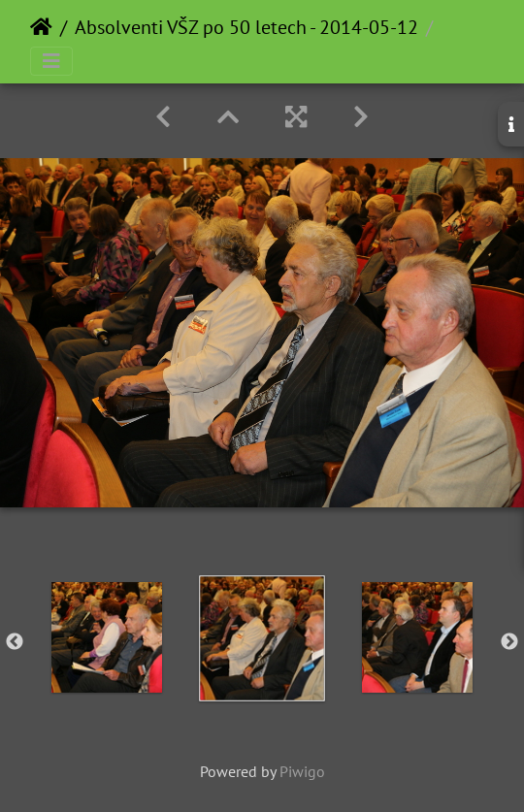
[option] (107, 637)
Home (41, 27)
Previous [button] (15, 642)
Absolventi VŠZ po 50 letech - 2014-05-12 (246, 27)
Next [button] (509, 642)
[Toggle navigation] (51, 61)
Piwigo (302, 771)
